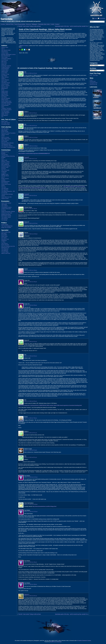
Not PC (3, 177)
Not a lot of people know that (8, 246)
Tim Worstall (4, 193)
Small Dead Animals (6, 184)
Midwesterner (5, 88)
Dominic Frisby (5, 167)
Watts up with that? (6, 253)
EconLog (3, 210)
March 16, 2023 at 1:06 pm (31, 562)
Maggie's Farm (5, 174)
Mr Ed (3, 90)
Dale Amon (4, 62)
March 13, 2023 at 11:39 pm (31, 146)
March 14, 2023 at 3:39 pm (31, 282)
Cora (2, 159)
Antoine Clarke (5, 53)
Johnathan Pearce (6, 83)
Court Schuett (5, 60)
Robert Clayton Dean (6, 101)
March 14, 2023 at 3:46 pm (31, 305)
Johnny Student (5, 84)
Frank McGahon (5, 69)
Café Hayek (4, 204)
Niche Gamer (4, 121)
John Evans (4, 81)
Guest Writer (4, 73)
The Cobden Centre (6, 217)
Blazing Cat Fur (5, 152)
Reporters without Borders (7, 143)
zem (2, 117)
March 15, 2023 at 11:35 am (31, 477)
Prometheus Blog (5, 124)
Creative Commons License (84, 641)
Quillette (3, 180)
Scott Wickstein (5, 105)
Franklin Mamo (5, 70)
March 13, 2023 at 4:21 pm (31, 73)
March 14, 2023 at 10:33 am (31, 223)
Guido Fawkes (5, 225)
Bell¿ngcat (4, 233)
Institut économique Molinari (8, 211)
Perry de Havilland (6, 98)
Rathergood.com (5, 248)
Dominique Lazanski (6, 66)
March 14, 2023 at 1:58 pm (31, 270)
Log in (91, 80)
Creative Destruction (6, 209)
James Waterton (5, 80)
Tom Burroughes (5, 111)
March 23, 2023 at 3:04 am (31, 596)
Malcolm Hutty (5, 87)
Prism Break (4, 142)
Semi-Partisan (5, 183)
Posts (96, 18)
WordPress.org (93, 84)
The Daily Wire (5, 189)
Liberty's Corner (5, 134)
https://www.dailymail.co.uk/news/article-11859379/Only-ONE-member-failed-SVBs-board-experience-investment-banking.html (50, 405)
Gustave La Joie (5, 74)
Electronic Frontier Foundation (8, 133)
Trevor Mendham (5, 112)
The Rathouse (5, 250)
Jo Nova (3, 242)
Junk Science (4, 243)
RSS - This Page (94, 75)
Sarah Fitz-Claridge (6, 104)
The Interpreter (5, 249)
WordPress (53, 642)
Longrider (4, 173)
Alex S (3, 49)
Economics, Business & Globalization (43, 31)
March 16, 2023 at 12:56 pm (31, 512)
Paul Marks (4, 97)
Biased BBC (4, 235)
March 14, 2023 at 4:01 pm (31, 342)
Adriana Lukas (5, 47)
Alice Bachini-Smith (6, 50)
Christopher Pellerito (6, 59)
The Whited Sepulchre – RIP (8, 191)
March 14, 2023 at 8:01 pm (31, 433)
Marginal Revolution (6, 214)
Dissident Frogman (6, 166)
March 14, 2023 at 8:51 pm (31, 457)
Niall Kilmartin (5, 94)
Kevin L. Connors (5, 86)
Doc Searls (4, 238)
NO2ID (3, 136)
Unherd (3, 196)
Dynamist (4, 169)
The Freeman (5, 219)
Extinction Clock (5, 239)
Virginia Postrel (5, 198)
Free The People (5, 170)
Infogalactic (4, 241)
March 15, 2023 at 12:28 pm (31, 504)
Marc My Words (5, 176)
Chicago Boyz (5, 155)
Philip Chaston (5, 100)
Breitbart (3, 153)
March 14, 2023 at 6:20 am (31, 195)
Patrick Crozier (5, 95)
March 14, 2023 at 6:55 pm (31, 401)
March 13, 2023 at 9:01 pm (31, 126)
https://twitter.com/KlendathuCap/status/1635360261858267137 (34, 153)
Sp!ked (3, 186)
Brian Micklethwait (6, 56)
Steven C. (27, 594)
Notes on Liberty (5, 137)
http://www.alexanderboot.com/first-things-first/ (44, 506)
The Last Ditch (5, 190)
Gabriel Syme (5, 71)
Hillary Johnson (5, 77)
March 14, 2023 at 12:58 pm (31, 234)
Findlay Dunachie (5, 67)
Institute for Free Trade (7, 213)
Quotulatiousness (5, 181)
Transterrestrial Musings (7, 194)
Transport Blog (5, 252)
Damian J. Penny (5, 162)
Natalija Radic (5, 93)
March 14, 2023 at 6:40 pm (31, 356)
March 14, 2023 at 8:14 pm (31, 450)
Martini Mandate (5, 245)
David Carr (4, 64)
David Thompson (5, 163)
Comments (102, 18)
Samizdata (6, 19)
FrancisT (27, 157)
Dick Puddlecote (5, 164)
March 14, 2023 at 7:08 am (31, 209)
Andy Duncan (5, 52)
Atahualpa (59, 642)
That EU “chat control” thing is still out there (30, 26)
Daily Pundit (4, 160)
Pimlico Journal (5, 140)
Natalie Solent (5, 91)
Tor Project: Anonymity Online (8, 147)
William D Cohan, (24, 46)
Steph (3, 107)
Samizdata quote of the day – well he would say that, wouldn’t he (71, 26)
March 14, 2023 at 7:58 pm (31, 418)
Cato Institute (4, 206)
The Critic (4, 187)
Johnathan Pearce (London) (26, 31)
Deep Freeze (4, 236)
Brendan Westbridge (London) (8, 54)
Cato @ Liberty (5, 129)
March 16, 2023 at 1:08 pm (31, 584)
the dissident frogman (6, 110)
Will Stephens (5, 115)
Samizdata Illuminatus (7, 103)
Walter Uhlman (5, 114)
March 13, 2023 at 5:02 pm (31, 113)
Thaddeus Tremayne (6, 108)
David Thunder (5, 132)
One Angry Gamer (6, 123)
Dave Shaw (4, 63)
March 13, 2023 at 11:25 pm (31, 137)
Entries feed (93, 81)
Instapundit (4, 172)
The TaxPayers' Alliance (7, 146)
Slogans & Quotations (59, 31)
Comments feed (94, 83)
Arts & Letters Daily (6, 232)
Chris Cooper (4, 57)
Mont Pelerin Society (6, 216)
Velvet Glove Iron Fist (6, 197)
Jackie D (3, 78)
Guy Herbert (4, 76)
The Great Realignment (7, 226)
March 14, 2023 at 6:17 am (31, 159)
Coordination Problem (6, 207)
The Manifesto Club (6, 144)
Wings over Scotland (6, 227)
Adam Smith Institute (6, 203)
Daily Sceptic (4, 130)
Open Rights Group (6, 139)
